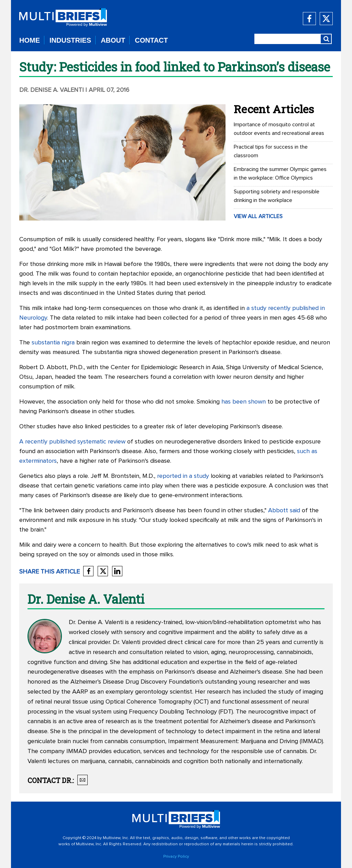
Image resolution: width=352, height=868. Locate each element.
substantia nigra (53, 343)
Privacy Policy (176, 857)
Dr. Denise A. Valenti (52, 90)
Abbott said (284, 511)
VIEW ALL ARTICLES (258, 216)
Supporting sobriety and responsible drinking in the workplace (277, 196)
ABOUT (113, 40)
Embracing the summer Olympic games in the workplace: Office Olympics (280, 174)
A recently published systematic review (72, 442)
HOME (30, 40)
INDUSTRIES (70, 40)
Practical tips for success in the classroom (271, 151)
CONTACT (151, 40)
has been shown (244, 402)
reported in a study (183, 476)
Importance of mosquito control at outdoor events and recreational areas (279, 129)
